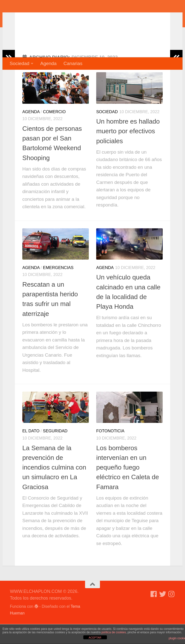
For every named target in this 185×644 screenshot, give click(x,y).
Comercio (54, 132)
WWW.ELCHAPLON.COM (83, 19)
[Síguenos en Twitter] (163, 614)
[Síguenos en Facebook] (154, 614)
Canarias (73, 63)
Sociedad (19, 63)
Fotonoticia (110, 451)
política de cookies (114, 632)
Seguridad (55, 451)
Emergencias (58, 288)
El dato (31, 451)
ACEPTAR (95, 638)
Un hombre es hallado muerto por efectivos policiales (128, 151)
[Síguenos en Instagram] (172, 614)
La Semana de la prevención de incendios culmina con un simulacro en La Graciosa (54, 487)
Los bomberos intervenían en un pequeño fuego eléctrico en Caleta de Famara (128, 487)
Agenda (48, 63)
